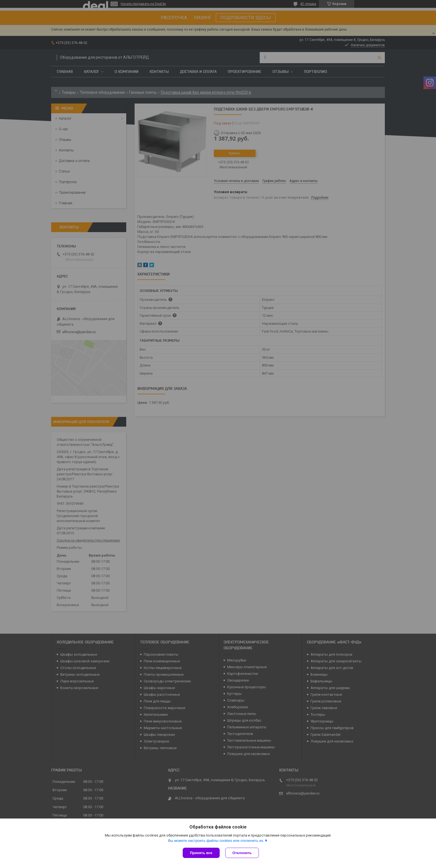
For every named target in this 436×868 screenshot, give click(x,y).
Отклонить (242, 853)
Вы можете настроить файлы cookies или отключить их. (216, 841)
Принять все (201, 853)
